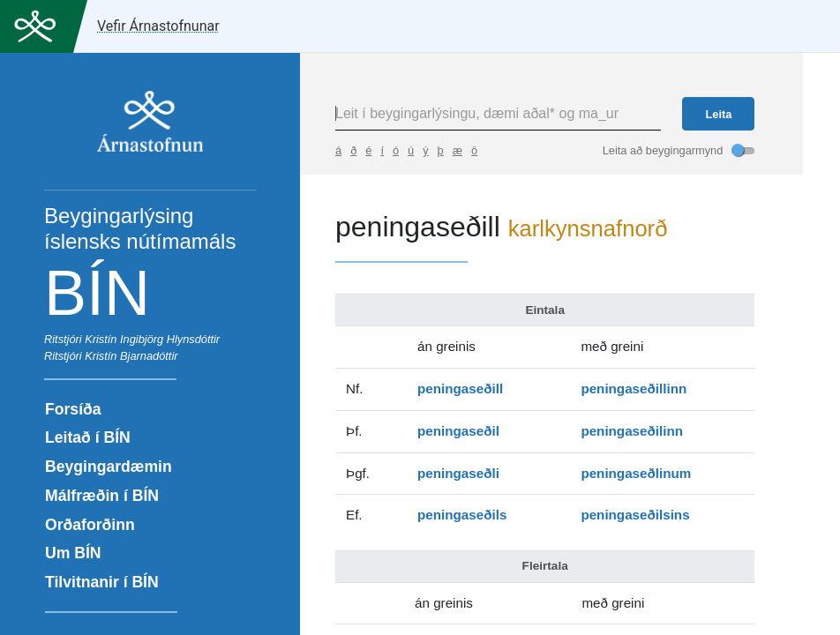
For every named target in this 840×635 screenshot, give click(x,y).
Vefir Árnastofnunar (158, 26)
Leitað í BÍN (88, 437)
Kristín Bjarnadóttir (131, 356)
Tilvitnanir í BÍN (102, 582)
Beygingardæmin (109, 467)
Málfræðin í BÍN (102, 496)
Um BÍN (73, 553)
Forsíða (73, 409)
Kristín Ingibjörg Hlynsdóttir (152, 339)
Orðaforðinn (90, 525)
